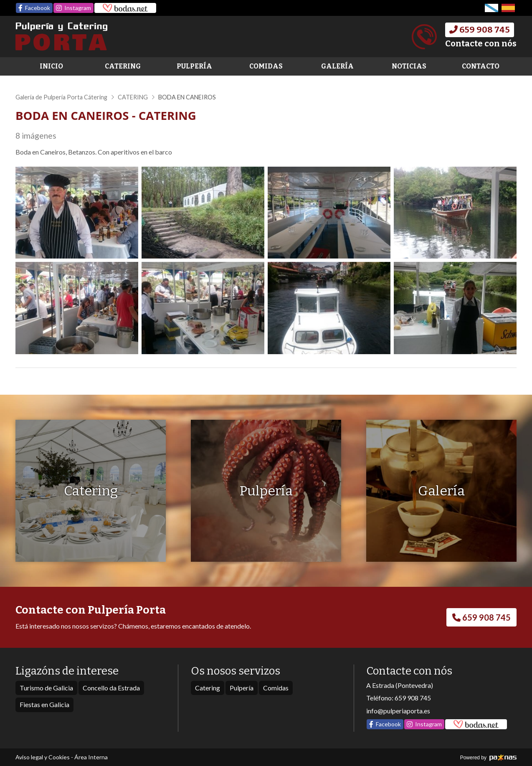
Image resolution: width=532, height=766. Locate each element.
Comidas (266, 66)
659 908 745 (413, 698)
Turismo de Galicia (46, 688)
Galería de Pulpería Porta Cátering (61, 97)
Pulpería (194, 66)
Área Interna (91, 757)
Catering (123, 66)
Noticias (409, 66)
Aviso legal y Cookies (43, 757)
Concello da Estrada (111, 688)
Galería (337, 66)
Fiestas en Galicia (44, 704)
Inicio (51, 66)
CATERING (133, 97)
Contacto (481, 66)
